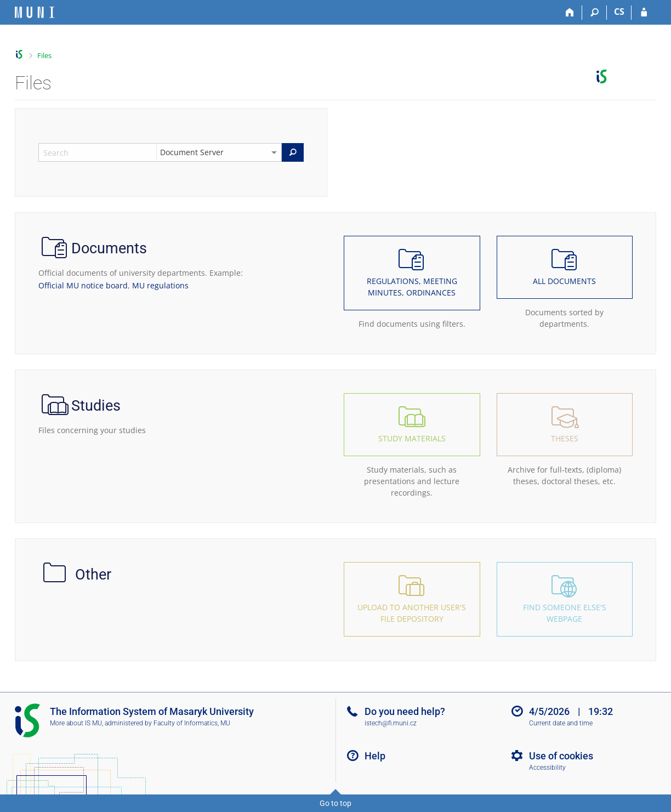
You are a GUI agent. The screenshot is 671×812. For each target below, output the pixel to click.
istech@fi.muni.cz (391, 723)
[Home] (570, 13)
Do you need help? (405, 711)
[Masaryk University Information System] (35, 12)
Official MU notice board (83, 285)
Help (375, 756)
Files (44, 55)
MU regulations (160, 285)
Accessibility (547, 768)
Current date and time (561, 723)
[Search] (595, 13)
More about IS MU (76, 723)
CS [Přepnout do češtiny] (619, 12)
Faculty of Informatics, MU (192, 723)
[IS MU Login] (644, 13)
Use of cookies (561, 756)
